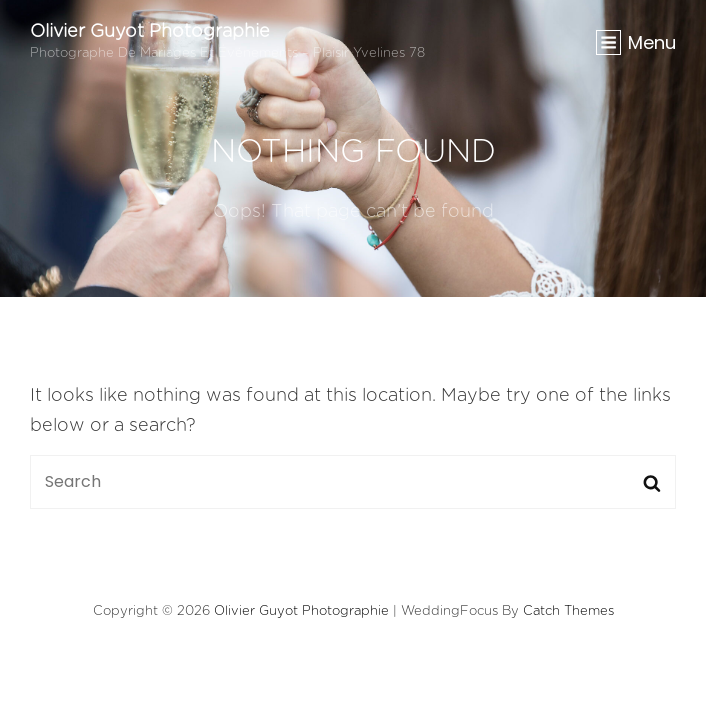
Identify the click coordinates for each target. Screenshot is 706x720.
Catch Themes (568, 611)
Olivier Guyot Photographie (150, 32)
